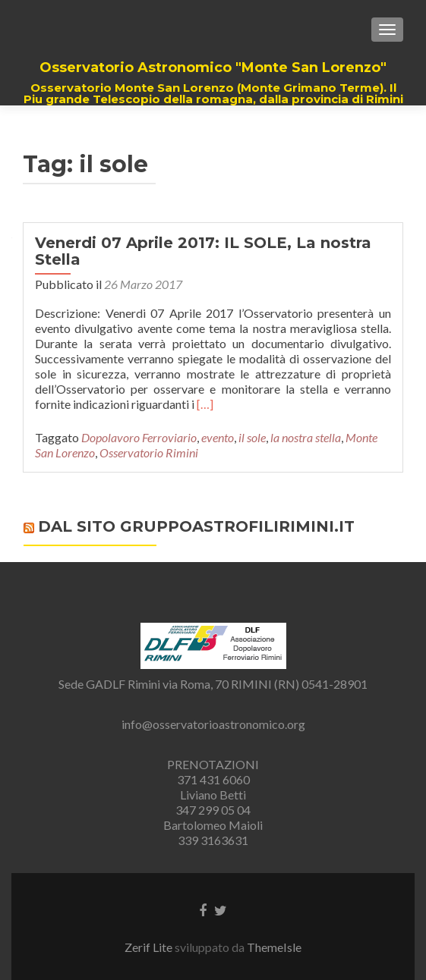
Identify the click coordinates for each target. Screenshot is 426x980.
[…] (205, 404)
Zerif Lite (150, 947)
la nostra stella (306, 437)
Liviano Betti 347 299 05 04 (213, 802)
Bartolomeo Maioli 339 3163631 (213, 832)
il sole (252, 437)
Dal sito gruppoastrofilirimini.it (196, 526)
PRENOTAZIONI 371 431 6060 (213, 772)
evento (218, 437)
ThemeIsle (274, 947)
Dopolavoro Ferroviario (139, 437)
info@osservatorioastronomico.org (213, 724)
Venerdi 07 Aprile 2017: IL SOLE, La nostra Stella (203, 251)
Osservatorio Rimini (149, 452)
